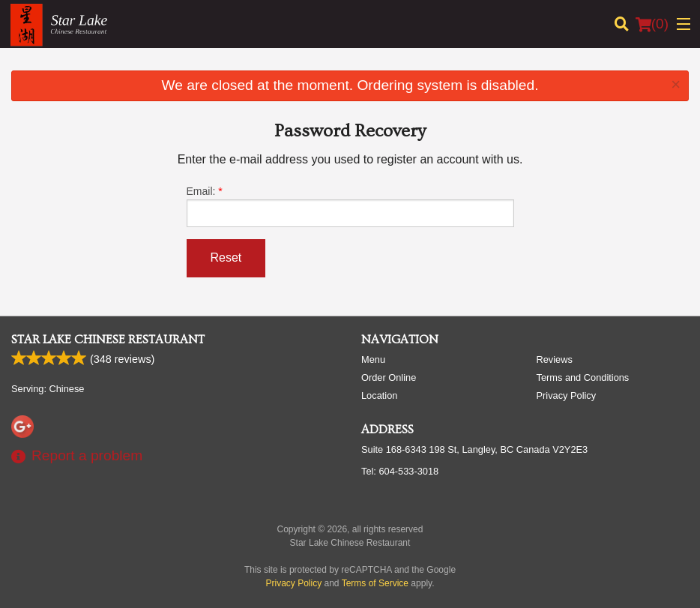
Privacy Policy (567, 395)
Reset (226, 258)
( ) (652, 24)
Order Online (389, 377)
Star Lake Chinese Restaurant (108, 340)
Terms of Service (375, 583)
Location (379, 395)
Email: (350, 206)
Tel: (400, 471)
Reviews (555, 359)
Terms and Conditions (583, 377)
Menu (373, 359)
